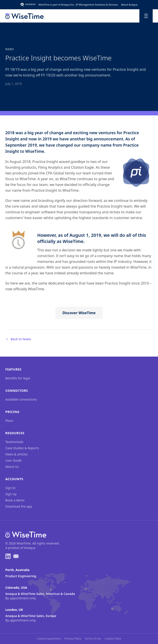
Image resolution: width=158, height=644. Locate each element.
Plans (9, 421)
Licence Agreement (49, 639)
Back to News (18, 339)
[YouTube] (16, 556)
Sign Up (11, 494)
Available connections (21, 399)
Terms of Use (93, 639)
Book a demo (15, 500)
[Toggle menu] (146, 16)
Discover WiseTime (79, 313)
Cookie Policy (113, 639)
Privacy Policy (73, 639)
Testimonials (14, 442)
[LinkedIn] (8, 556)
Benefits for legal (18, 378)
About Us (12, 467)
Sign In (10, 488)
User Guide (13, 460)
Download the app (19, 506)
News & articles (17, 454)
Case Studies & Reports (22, 448)
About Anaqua (129, 5)
